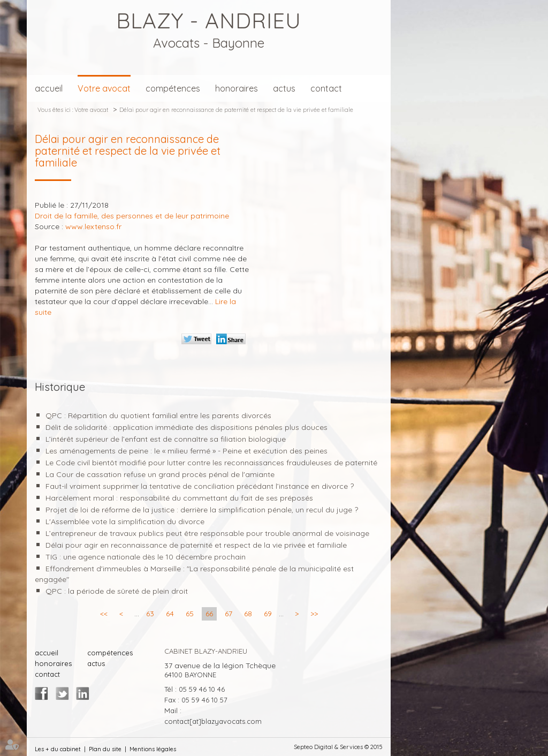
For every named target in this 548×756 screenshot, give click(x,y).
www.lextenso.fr (93, 226)
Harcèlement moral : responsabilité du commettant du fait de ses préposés (179, 498)
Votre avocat (104, 88)
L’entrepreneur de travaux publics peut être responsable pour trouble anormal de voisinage (207, 533)
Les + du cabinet (58, 749)
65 (190, 614)
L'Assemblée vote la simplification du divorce (125, 521)
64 (170, 614)
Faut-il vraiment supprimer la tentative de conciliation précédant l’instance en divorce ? (200, 486)
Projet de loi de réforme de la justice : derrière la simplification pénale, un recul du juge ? (202, 510)
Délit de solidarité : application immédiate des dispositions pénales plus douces (187, 427)
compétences (173, 88)
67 (229, 614)
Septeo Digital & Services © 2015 (338, 747)
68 (248, 614)
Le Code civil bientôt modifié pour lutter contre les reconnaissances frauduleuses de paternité (211, 463)
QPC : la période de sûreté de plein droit (117, 591)
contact (326, 88)
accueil (49, 88)
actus (284, 88)
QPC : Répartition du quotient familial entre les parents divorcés (158, 415)
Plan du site (105, 749)
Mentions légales (153, 749)
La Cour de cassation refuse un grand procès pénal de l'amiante (160, 474)
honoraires (237, 88)
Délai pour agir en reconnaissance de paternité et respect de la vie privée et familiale (236, 110)
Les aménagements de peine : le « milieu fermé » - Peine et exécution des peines (187, 451)
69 (268, 614)
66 (209, 614)
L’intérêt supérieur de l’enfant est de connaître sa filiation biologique (166, 439)
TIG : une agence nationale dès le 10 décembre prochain (146, 557)
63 (150, 614)
